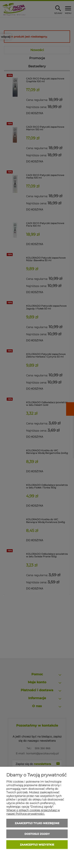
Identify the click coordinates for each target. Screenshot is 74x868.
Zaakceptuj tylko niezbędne (37, 823)
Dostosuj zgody (37, 834)
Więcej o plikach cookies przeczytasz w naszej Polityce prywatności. (33, 812)
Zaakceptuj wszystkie (37, 845)
